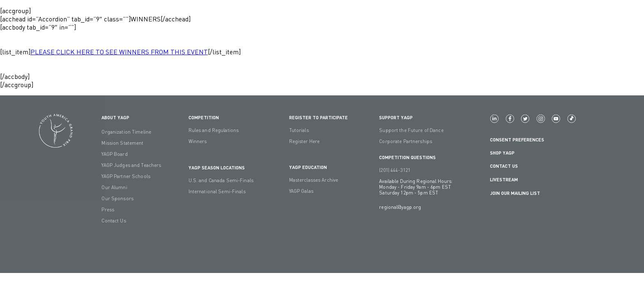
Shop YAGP (502, 153)
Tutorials (299, 130)
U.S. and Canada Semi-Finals (221, 180)
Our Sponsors (117, 199)
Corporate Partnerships (406, 141)
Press (108, 210)
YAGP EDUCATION (308, 167)
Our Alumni (114, 187)
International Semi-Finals (217, 192)
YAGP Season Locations (217, 167)
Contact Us (114, 221)
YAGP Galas (301, 191)
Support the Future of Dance (411, 130)
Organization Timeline (126, 132)
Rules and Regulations (214, 130)
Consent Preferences (517, 139)
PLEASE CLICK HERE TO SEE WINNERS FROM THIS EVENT (119, 52)
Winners (198, 141)
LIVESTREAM (507, 179)
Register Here (305, 141)
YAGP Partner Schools (126, 176)
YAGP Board (114, 154)
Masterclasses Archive (314, 180)
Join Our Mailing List (515, 193)
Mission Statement (122, 143)
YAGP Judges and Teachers (131, 165)
